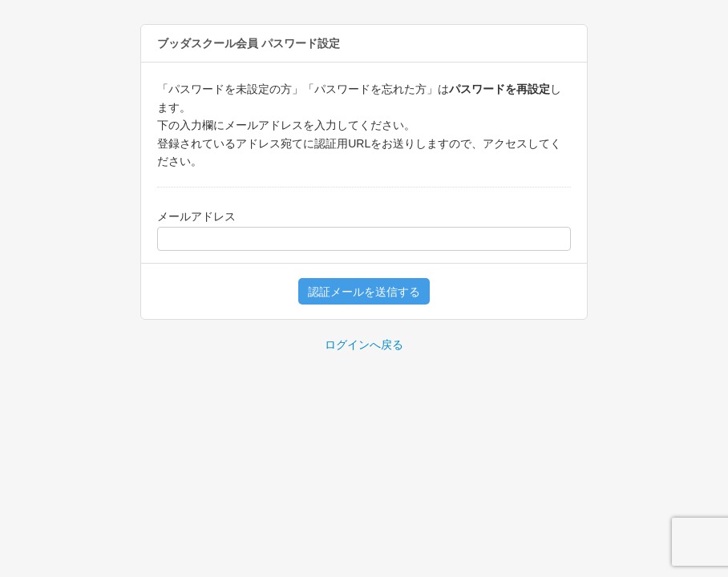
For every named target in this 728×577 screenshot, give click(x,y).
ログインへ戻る (364, 345)
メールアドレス (196, 216)
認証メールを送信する (364, 292)
